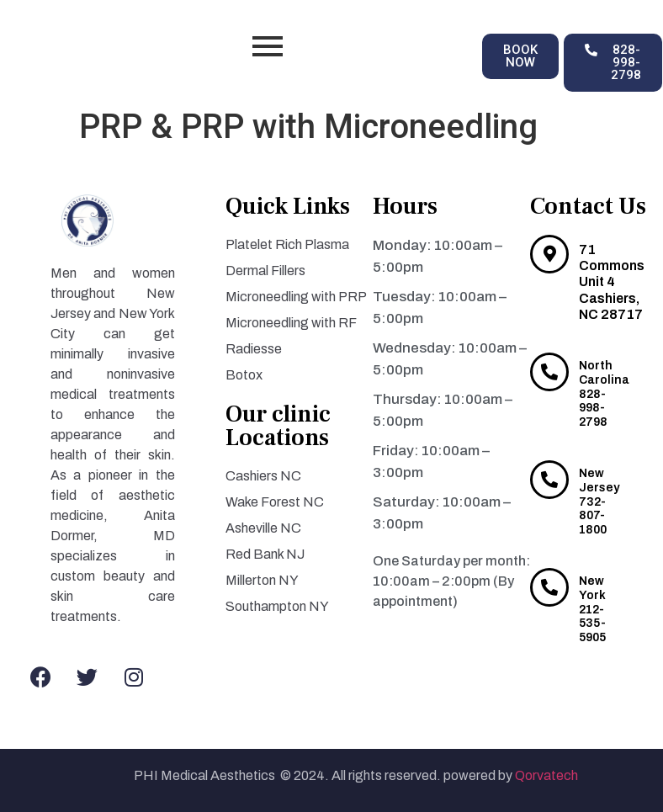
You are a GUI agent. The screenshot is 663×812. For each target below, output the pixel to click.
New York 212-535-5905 (592, 609)
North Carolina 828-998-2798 (604, 394)
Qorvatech (548, 775)
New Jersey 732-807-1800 (599, 502)
